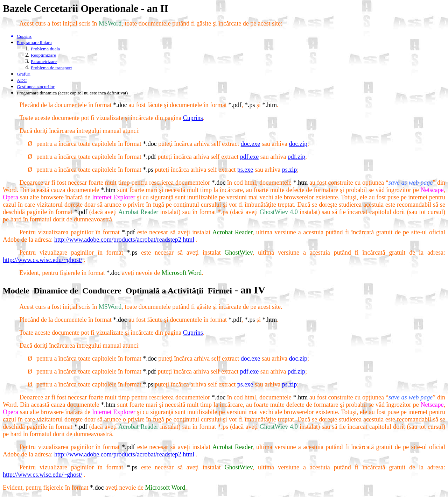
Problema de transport (51, 68)
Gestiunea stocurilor (36, 87)
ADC (22, 80)
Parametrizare (44, 61)
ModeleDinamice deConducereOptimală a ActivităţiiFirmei (117, 291)
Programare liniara (34, 42)
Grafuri (24, 74)
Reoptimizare (43, 55)
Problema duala (45, 49)
